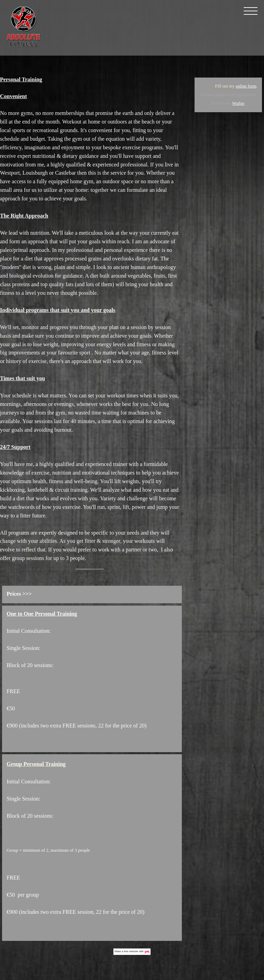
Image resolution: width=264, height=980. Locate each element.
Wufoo (238, 103)
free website (131, 951)
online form (246, 86)
